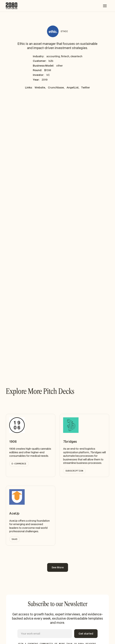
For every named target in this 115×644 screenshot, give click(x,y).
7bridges (70, 442)
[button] (105, 6)
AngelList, (73, 87)
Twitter (86, 87)
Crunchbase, (56, 87)
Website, (40, 87)
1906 (13, 442)
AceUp (14, 513)
